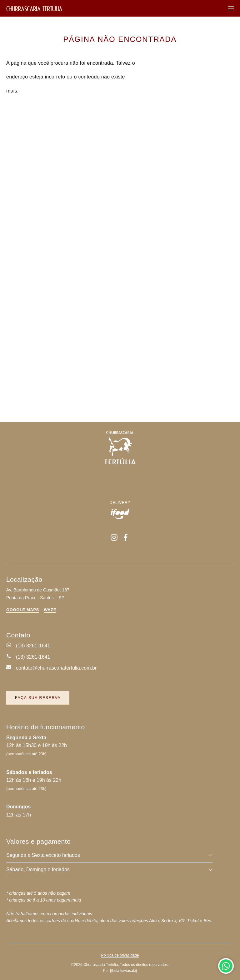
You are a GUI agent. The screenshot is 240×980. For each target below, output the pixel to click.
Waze (50, 610)
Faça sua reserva (38, 698)
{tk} (124, 971)
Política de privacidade (120, 955)
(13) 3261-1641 (33, 646)
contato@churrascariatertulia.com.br (56, 668)
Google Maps (23, 610)
